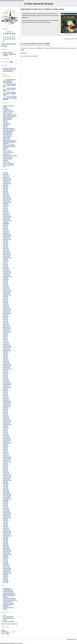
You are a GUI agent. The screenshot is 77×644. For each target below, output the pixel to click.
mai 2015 (5, 375)
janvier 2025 (6, 196)
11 (5, 37)
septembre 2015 (7, 369)
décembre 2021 (7, 253)
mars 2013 (6, 415)
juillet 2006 (6, 539)
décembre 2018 (7, 309)
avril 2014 (5, 395)
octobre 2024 (6, 201)
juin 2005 (5, 559)
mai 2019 (5, 301)
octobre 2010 (6, 460)
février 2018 (6, 324)
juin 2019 (5, 299)
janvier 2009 (6, 493)
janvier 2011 (6, 455)
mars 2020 (6, 285)
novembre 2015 (7, 366)
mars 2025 (6, 193)
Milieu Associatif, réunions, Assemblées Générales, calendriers (10, 142)
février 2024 (6, 213)
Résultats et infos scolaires (10, 156)
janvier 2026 (6, 177)
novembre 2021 (7, 255)
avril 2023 (5, 228)
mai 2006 (5, 542)
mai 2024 (5, 208)
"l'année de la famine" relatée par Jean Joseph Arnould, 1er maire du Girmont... (9, 595)
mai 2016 (5, 357)
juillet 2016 (6, 353)
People (5, 149)
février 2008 (6, 510)
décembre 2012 (7, 420)
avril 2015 (5, 377)
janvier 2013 (6, 418)
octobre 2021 (6, 256)
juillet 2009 (6, 483)
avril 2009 (5, 488)
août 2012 (6, 426)
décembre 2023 (7, 216)
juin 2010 (5, 466)
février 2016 (6, 361)
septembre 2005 (7, 554)
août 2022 (6, 241)
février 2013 (6, 417)
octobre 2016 (6, 349)
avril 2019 (5, 302)
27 (9, 40)
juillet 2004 (6, 576)
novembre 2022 (7, 236)
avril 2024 (5, 210)
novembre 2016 (7, 347)
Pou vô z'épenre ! (7, 151)
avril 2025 (5, 191)
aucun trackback (34, 56)
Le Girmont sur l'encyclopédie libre (8, 589)
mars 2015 (6, 378)
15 (13, 37)
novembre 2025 (7, 180)
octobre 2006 (6, 534)
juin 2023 (5, 225)
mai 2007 (5, 523)
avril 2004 (5, 581)
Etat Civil (5, 122)
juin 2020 (5, 281)
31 (4, 41)
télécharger (25, 17)
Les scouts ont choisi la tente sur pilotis (35, 43)
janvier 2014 (6, 400)
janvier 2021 (6, 270)
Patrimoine (6, 148)
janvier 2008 (6, 511)
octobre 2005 (6, 553)
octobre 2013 (6, 404)
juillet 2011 (6, 446)
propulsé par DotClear (72, 639)
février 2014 (6, 398)
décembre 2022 (7, 235)
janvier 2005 (6, 567)
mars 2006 (6, 545)
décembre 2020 (7, 272)
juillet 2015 (6, 372)
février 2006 (6, 547)
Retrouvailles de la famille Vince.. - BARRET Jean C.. (10, 94)
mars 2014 (6, 397)
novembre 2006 (7, 533)
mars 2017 (6, 341)
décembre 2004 (7, 568)
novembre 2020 (7, 273)
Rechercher (5, 58)
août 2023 (6, 222)
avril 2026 (5, 173)
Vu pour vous (6, 162)
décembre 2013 (7, 401)
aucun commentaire (25, 56)
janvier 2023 (6, 233)
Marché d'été (6, 139)
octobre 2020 (6, 275)
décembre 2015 (7, 364)
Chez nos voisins (7, 113)
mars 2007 (6, 527)
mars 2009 (6, 489)
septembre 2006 (7, 536)
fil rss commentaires (8, 617)
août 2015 (6, 370)
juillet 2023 (6, 224)
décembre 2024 (7, 197)
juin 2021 (5, 262)
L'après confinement (8, 163)
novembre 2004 (7, 570)
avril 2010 (5, 469)
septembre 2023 (7, 221)
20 (9, 38)
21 (11, 38)
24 (4, 40)
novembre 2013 (7, 403)
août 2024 (6, 204)
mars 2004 (6, 582)
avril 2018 (5, 321)
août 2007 (6, 519)
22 (13, 38)
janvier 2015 (6, 381)
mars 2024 (6, 211)
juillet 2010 (6, 465)
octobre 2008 (6, 497)
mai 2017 (5, 338)
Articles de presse (8, 110)
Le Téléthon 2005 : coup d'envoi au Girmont (9, 70)
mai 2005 (5, 561)
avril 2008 (5, 506)
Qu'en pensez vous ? (8, 152)
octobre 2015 (6, 367)
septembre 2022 (7, 239)
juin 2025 (5, 188)
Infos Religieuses (7, 134)
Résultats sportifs (7, 157)
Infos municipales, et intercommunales (8, 132)
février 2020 (6, 287)
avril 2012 (5, 432)
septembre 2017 (7, 332)
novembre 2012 (7, 421)
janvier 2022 (6, 252)
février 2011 (6, 454)
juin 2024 (5, 207)
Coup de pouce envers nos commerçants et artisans (10, 115)
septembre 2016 (7, 350)
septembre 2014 (7, 387)
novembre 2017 (7, 329)
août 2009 (6, 482)
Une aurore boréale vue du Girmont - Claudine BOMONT (10, 98)
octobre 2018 (6, 312)
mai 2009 (5, 486)
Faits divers (6, 125)
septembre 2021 (7, 258)
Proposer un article (8, 52)
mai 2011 (5, 449)
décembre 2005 (7, 550)
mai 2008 (5, 505)
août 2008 (6, 500)
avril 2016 (5, 358)
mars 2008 (6, 508)
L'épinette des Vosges (9, 603)
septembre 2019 (7, 295)
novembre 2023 (7, 218)
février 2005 (6, 565)
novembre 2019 (7, 292)
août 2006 (6, 537)
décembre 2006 (7, 531)
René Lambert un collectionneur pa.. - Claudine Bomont (9, 81)
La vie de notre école (8, 165)
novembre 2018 (7, 310)
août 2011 (6, 445)
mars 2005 (6, 564)
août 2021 (6, 259)
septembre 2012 (7, 425)
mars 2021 (6, 267)
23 (15, 38)
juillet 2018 (6, 316)
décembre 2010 (7, 457)
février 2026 (6, 176)
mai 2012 (5, 431)
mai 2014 (5, 394)
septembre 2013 (7, 406)
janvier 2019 (6, 307)
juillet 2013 (6, 409)
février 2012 (6, 435)
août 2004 (6, 574)
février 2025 (6, 194)
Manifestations (7, 137)
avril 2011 (5, 451)
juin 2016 (5, 355)
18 (5, 38)
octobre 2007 (6, 516)
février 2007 (6, 528)
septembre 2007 (7, 517)
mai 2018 (5, 319)
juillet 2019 (6, 298)
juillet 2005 (6, 557)
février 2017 (6, 343)
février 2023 (6, 231)
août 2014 (6, 389)
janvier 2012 (6, 437)
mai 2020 (5, 282)
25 (5, 40)
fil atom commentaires (9, 621)
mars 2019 (6, 304)
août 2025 (6, 185)
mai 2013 (5, 412)
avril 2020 (5, 284)
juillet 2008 (6, 502)
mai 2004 (5, 579)
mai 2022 (5, 245)
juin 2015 (5, 374)
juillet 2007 (6, 520)
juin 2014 (5, 392)
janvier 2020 (6, 289)
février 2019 (6, 306)
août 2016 (6, 352)
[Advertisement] (49, 79)
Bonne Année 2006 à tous (10, 68)
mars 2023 (6, 230)
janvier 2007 (6, 530)
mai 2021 (5, 264)
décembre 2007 (7, 513)
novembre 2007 (7, 514)
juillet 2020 (6, 279)
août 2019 (6, 296)
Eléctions (5, 121)
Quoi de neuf (6, 154)
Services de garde (8, 159)
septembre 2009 (7, 480)
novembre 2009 (7, 477)
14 (11, 37)
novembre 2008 (7, 496)
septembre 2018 (7, 313)
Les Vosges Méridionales (9, 599)
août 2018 (6, 315)
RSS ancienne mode (8, 618)
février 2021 (6, 268)
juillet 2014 (6, 391)
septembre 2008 (7, 499)
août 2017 (6, 333)
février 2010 (6, 472)
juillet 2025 (6, 187)
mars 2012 (6, 434)
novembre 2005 (7, 551)
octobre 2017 (6, 330)
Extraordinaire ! (7, 124)
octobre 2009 (6, 479)
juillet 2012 (6, 428)
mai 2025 (5, 190)
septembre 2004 (7, 573)
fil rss (4, 615)
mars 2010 (6, 471)
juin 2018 (5, 318)
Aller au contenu (4, 1)
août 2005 (6, 556)
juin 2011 (5, 448)
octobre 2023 (6, 219)
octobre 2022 (6, 238)
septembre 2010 (7, 462)
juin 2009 (5, 485)
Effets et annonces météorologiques (8, 118)
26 (7, 40)
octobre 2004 (6, 571)
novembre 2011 (7, 440)
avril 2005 (5, 562)
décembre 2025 (7, 179)
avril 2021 (5, 265)
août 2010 (6, 463)
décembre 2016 (7, 346)
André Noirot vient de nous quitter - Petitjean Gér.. (10, 85)
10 (4, 37)
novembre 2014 (7, 384)
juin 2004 (5, 578)
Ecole (4, 166)
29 (13, 40)
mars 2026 (6, 174)
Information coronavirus (9, 130)
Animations (48, 45)
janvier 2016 (6, 363)
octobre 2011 (6, 442)
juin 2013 (5, 411)
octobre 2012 (6, 423)
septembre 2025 (7, 184)
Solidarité (5, 160)
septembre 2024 (7, 202)
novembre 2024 (7, 199)
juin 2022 (5, 244)
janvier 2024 (6, 214)
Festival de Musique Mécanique (8, 605)
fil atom (5, 620)
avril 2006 (5, 544)
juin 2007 (5, 522)
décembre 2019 (7, 290)
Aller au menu (11, 1)
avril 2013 (5, 414)
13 (9, 37)
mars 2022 (6, 248)
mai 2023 (5, 227)
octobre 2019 (6, 293)
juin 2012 (5, 429)
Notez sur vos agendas (9, 145)
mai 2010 (5, 468)
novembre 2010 (7, 459)
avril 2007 (5, 525)
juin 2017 (5, 336)
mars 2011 (6, 452)
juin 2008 (5, 503)
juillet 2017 (6, 335)
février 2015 (6, 380)
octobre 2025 (6, 182)
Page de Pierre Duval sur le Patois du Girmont (10, 601)
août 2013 (6, 408)
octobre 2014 (6, 386)
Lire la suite (24, 53)
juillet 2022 (6, 242)
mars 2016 (6, 360)
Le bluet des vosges (8, 591)
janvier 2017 (6, 344)
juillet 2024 (6, 205)
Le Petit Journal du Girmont (38, 4)
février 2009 (6, 491)
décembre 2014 (7, 383)
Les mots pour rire (8, 136)
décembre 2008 (7, 494)
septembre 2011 (7, 443)
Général (5, 127)
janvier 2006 (6, 548)
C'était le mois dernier (9, 112)
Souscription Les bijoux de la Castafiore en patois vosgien (42, 9)
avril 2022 (5, 247)
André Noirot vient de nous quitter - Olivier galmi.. (9, 89)
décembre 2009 (7, 476)
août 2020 (6, 278)
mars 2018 (6, 323)
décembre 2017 (7, 327)
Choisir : (3, 630)
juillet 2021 (6, 261)
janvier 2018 (6, 326)
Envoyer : (4, 633)
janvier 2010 (6, 474)
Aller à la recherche (19, 1)
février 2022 (6, 250)
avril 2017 (5, 340)
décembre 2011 (7, 438)
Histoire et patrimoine (8, 128)
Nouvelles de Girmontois (9, 146)
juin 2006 (5, 540)
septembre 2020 (7, 276)
